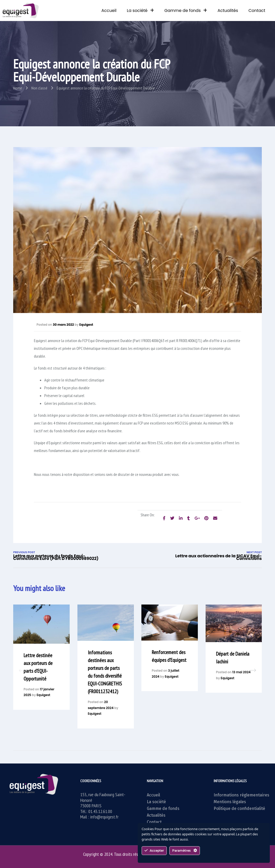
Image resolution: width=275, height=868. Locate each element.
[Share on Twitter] (172, 518)
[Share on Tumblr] (189, 518)
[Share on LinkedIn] (181, 518)
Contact (257, 11)
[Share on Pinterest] (206, 518)
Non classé (39, 88)
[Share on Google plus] (197, 518)
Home (18, 88)
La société (140, 11)
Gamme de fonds (186, 11)
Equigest (86, 325)
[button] (253, 670)
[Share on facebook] (164, 518)
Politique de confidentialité (239, 808)
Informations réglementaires (241, 795)
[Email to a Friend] (215, 518)
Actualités (228, 11)
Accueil (109, 11)
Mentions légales (230, 802)
